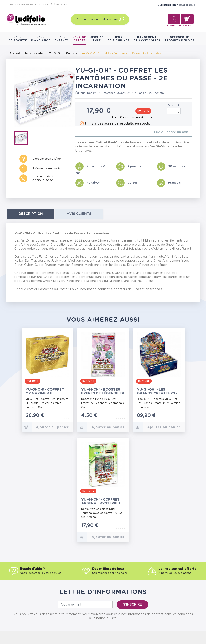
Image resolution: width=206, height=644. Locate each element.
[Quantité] (174, 111)
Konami (92, 93)
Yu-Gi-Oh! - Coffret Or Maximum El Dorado (45, 392)
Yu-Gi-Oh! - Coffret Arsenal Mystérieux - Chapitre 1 (103, 501)
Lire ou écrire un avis (171, 132)
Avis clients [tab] (79, 214)
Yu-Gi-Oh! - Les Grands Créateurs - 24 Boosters (157, 392)
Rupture (143, 111)
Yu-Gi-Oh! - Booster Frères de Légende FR (103, 391)
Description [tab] (31, 214)
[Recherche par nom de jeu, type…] (100, 19)
